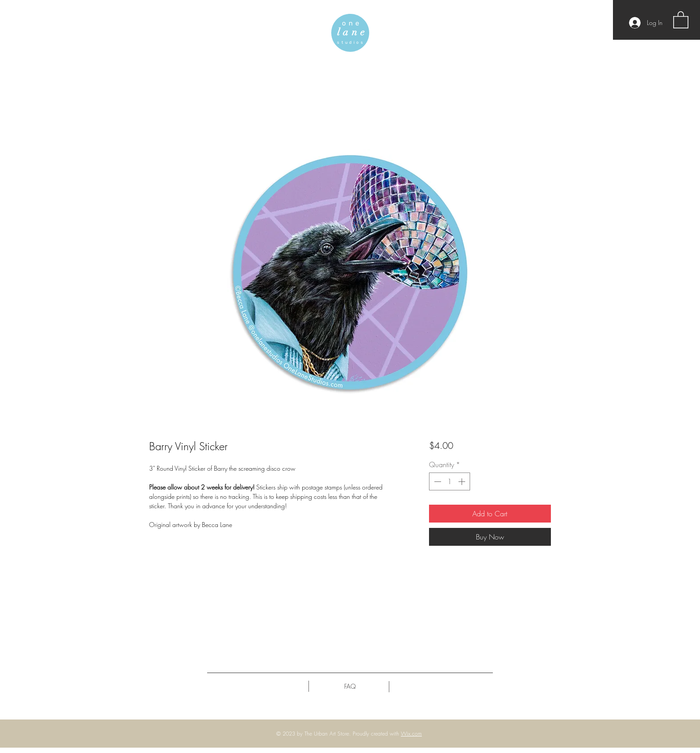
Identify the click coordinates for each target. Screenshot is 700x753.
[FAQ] (350, 686)
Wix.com (411, 734)
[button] (681, 19)
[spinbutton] (450, 481)
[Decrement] (437, 481)
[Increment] (462, 481)
